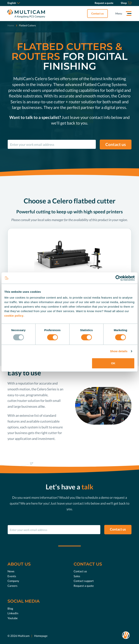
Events (12, 576)
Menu (119, 13)
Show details (119, 351)
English (14, 3)
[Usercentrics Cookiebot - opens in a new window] (118, 278)
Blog (10, 608)
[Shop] (126, 3)
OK (113, 363)
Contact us (97, 13)
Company (13, 581)
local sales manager (51, 220)
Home (11, 25)
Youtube (13, 618)
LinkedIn (13, 613)
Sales (77, 576)
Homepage (41, 636)
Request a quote (84, 586)
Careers (12, 586)
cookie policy (14, 316)
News (11, 571)
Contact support (84, 581)
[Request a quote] (104, 3)
